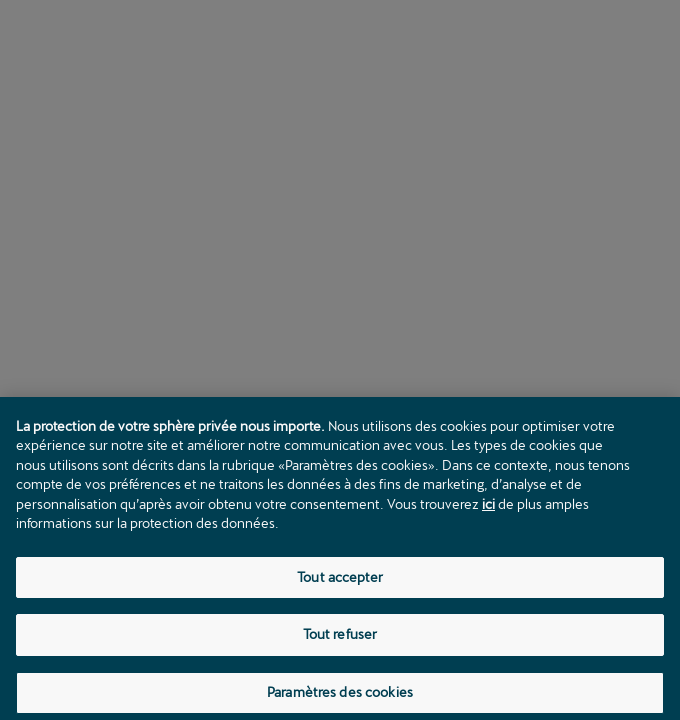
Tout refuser (340, 639)
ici (488, 508)
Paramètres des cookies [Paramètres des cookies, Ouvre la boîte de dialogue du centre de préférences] (340, 697)
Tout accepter (340, 581)
